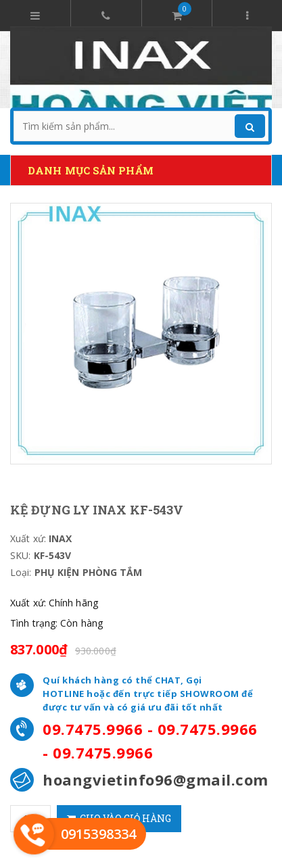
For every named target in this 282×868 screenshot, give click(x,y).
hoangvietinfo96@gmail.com (156, 779)
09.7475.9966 (93, 729)
